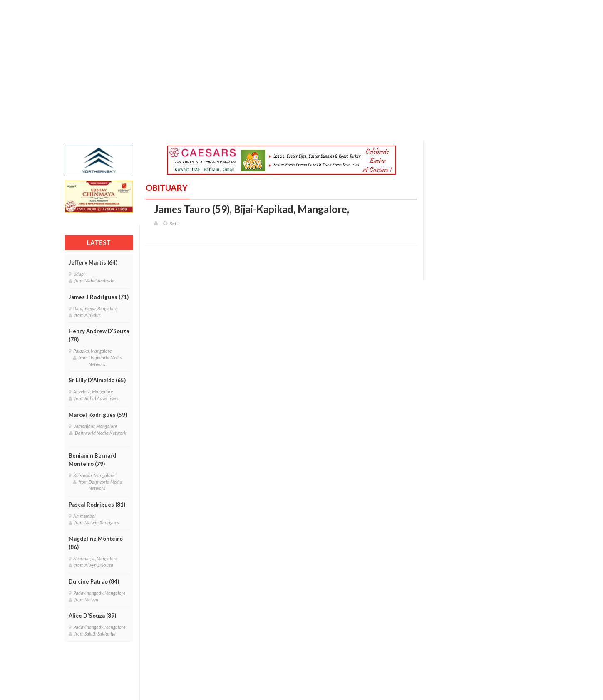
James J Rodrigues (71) (99, 297)
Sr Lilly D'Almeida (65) (97, 380)
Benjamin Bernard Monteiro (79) (92, 460)
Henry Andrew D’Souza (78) (99, 335)
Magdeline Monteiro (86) (96, 543)
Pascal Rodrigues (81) (97, 505)
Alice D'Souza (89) (92, 616)
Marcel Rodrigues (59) (98, 415)
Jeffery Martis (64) (93, 262)
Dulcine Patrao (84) (94, 581)
